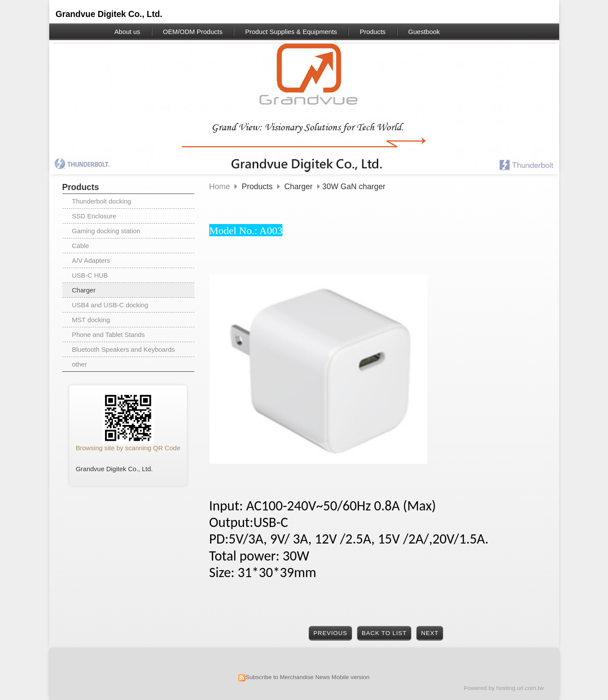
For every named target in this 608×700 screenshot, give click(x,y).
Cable (80, 246)
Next (430, 633)
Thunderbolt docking (102, 201)
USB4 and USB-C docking (110, 305)
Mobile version (351, 677)
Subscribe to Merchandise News (288, 677)
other (79, 364)
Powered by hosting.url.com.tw (504, 688)
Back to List (384, 633)
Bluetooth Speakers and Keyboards (123, 349)
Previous (330, 633)
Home (220, 187)
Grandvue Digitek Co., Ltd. (109, 14)
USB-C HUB (90, 275)
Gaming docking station (106, 231)
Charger (84, 290)
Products (258, 187)
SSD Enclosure (94, 216)
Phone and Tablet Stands (108, 335)
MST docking (91, 320)
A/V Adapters (91, 260)
